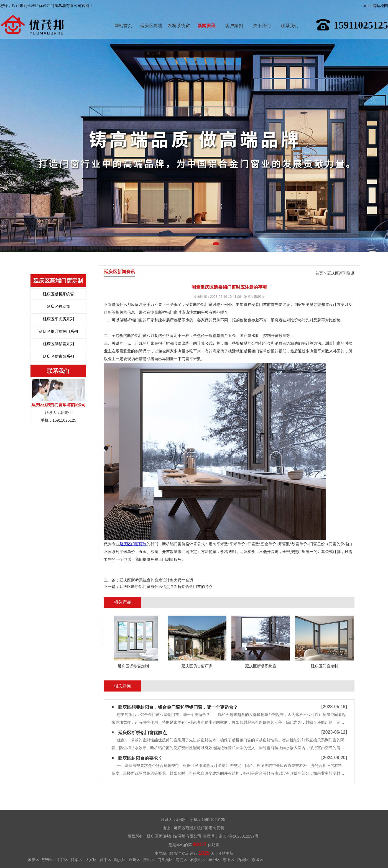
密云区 (48, 860)
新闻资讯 (206, 18)
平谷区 (62, 860)
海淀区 (182, 860)
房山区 (149, 860)
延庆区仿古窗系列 (58, 356)
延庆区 (34, 860)
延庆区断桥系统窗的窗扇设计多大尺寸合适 (156, 580)
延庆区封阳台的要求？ (140, 758)
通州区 (134, 860)
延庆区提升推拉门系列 (58, 331)
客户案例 (234, 18)
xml (366, 6)
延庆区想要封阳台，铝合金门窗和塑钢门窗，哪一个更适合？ (178, 707)
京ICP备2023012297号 (238, 836)
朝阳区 (229, 860)
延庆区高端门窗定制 (151, 18)
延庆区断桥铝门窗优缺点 (142, 733)
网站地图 (380, 6)
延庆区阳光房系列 (58, 319)
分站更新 (226, 853)
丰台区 (214, 860)
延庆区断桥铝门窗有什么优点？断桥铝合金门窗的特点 (166, 587)
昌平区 (106, 860)
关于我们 (262, 18)
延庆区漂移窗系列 (58, 344)
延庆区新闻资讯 (341, 273)
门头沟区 (165, 860)
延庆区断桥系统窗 (58, 294)
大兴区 (91, 860)
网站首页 (123, 18)
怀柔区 (77, 860)
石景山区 (198, 860)
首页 (319, 273)
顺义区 (120, 860)
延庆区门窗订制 (133, 544)
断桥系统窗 (179, 18)
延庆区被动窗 (58, 306)
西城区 (243, 860)
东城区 (257, 860)
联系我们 (290, 18)
